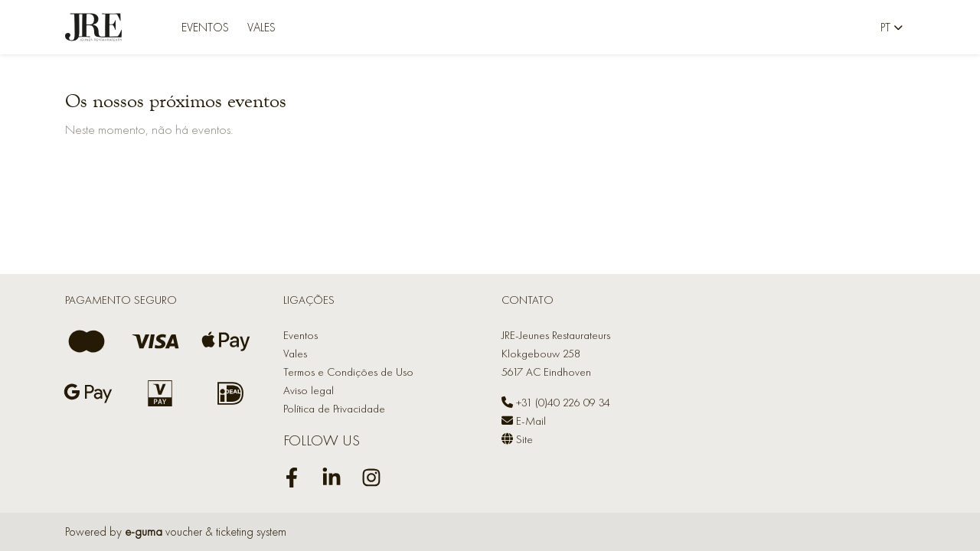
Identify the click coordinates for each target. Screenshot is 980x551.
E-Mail (524, 421)
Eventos (205, 27)
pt (885, 27)
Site (517, 439)
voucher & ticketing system (206, 531)
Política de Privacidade (334, 409)
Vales (261, 27)
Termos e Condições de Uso (348, 372)
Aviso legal (309, 390)
